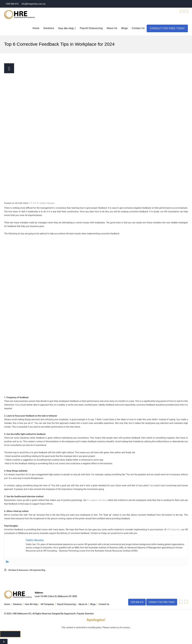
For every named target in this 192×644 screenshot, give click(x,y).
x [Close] (4, 641)
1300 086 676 (12, 4)
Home (36, 28)
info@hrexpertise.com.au (33, 4)
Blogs (125, 28)
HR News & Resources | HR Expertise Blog (27, 570)
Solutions (49, 28)
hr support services (97, 500)
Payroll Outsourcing (91, 28)
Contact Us (138, 28)
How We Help (67, 28)
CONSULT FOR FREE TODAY (167, 28)
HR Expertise (174, 530)
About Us (112, 28)
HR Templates (47, 604)
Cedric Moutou (47, 203)
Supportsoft (70, 613)
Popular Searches (85, 613)
